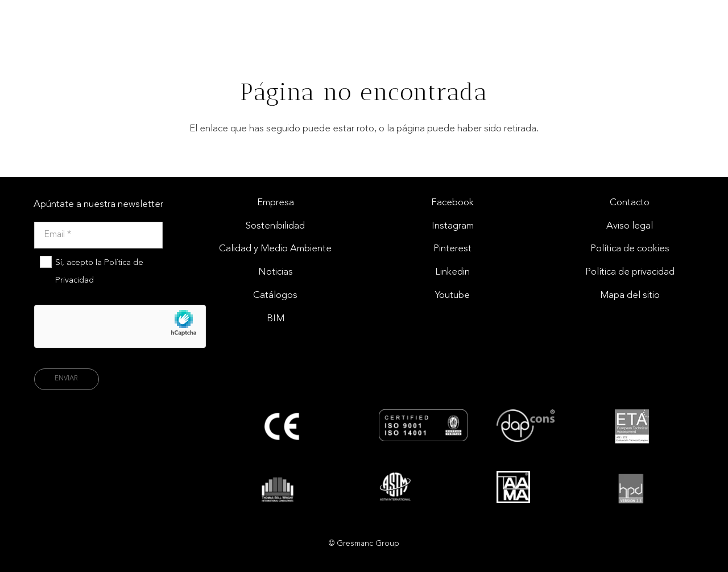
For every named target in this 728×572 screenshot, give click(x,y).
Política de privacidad (630, 272)
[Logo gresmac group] (59, 20)
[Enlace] (693, 20)
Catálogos (275, 295)
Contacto (630, 203)
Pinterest (452, 249)
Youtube (452, 295)
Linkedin (452, 272)
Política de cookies (630, 249)
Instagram (453, 226)
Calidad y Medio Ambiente (275, 249)
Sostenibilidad (275, 226)
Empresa (276, 203)
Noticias (276, 272)
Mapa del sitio (630, 295)
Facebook (452, 203)
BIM (276, 319)
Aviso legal (630, 226)
